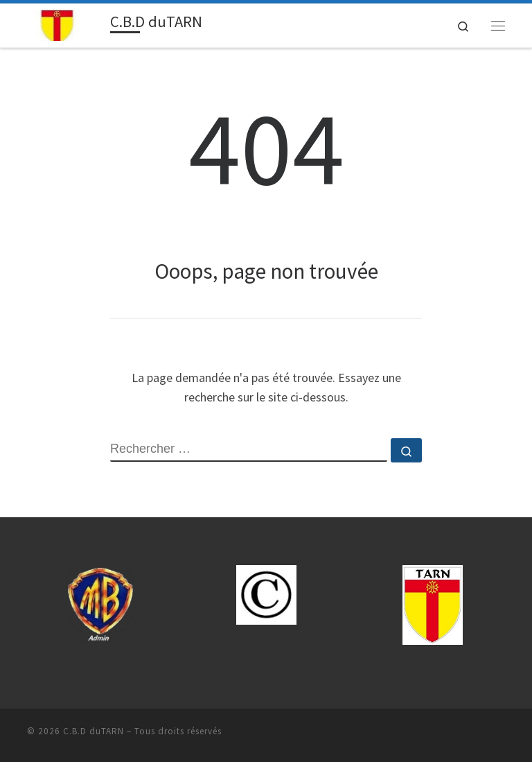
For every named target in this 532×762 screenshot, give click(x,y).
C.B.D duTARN (94, 731)
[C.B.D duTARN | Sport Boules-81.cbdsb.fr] (66, 24)
